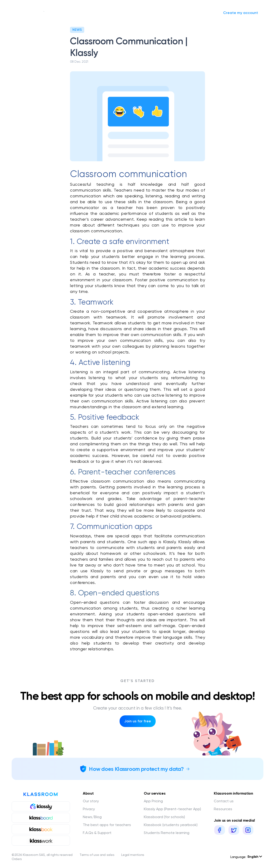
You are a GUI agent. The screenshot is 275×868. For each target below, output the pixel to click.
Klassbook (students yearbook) (171, 825)
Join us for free (138, 721)
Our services (89, 13)
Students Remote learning (167, 833)
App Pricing (153, 801)
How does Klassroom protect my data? (136, 769)
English (255, 857)
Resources (223, 809)
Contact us (224, 801)
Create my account (241, 13)
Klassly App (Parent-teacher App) (172, 809)
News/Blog (120, 13)
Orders (17, 859)
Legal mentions (133, 855)
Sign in (207, 13)
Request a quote (149, 13)
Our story (60, 13)
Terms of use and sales (97, 855)
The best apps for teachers (107, 825)
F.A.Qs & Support (97, 833)
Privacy (89, 809)
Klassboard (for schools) (164, 817)
